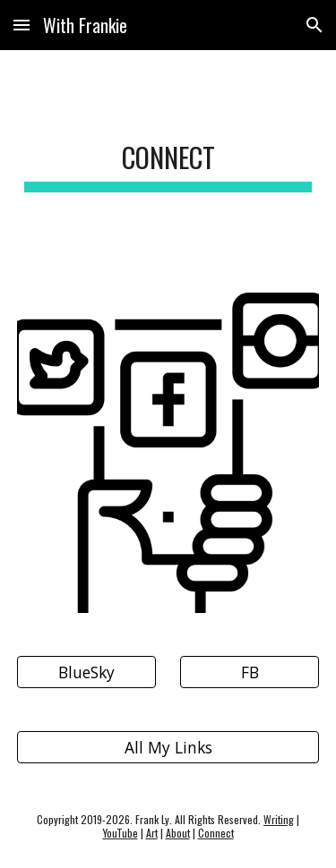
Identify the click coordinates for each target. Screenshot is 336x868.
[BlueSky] (86, 672)
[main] (168, 161)
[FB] (250, 672)
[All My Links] (168, 748)
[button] (22, 25)
